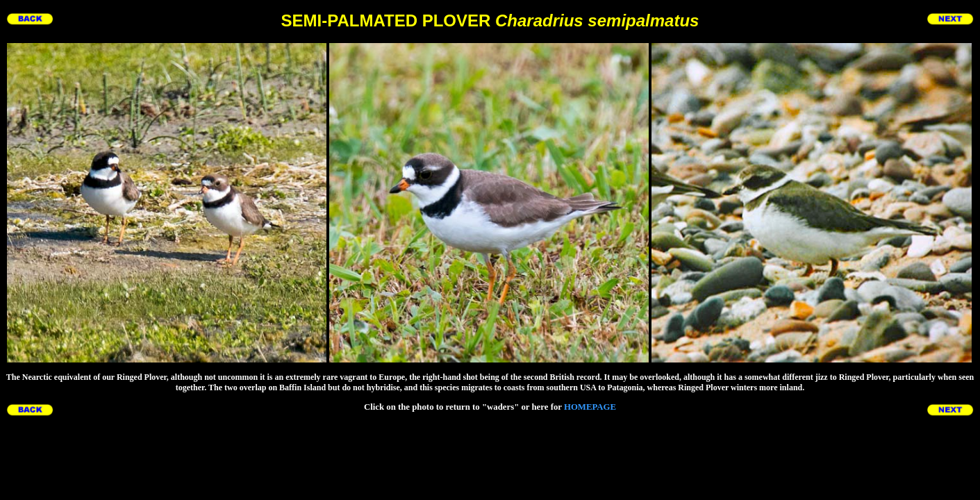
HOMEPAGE (590, 407)
